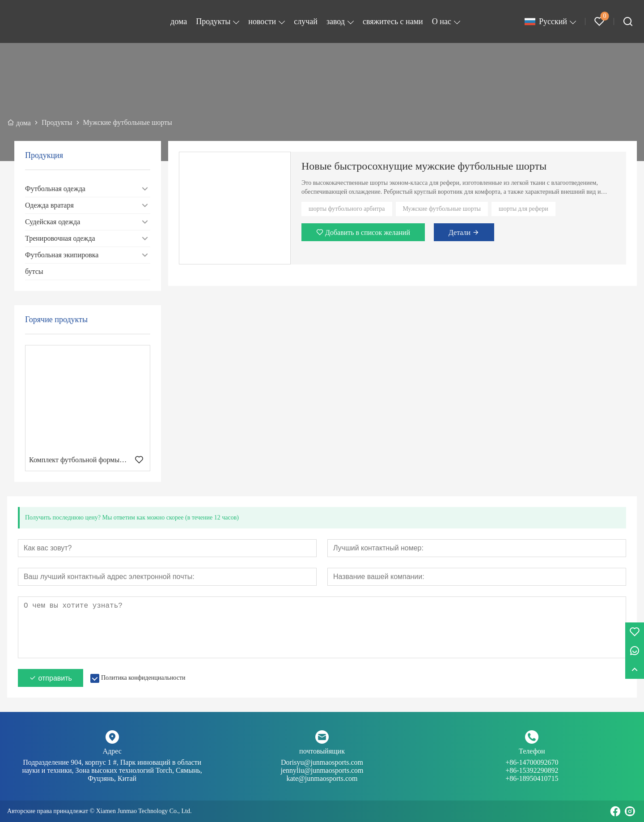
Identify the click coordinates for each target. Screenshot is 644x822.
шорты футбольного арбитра (347, 209)
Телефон (532, 751)
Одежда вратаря (49, 205)
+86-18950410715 (532, 778)
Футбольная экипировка (62, 255)
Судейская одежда (53, 222)
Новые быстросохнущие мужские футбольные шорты (424, 166)
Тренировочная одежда (60, 238)
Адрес (112, 751)
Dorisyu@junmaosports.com (322, 767)
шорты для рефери (523, 209)
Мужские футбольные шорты (442, 209)
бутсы (34, 271)
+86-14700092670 (532, 767)
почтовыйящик (322, 751)
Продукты (213, 21)
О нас (442, 21)
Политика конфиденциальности (143, 678)
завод (336, 21)
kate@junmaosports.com (322, 778)
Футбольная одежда (55, 189)
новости (262, 21)
